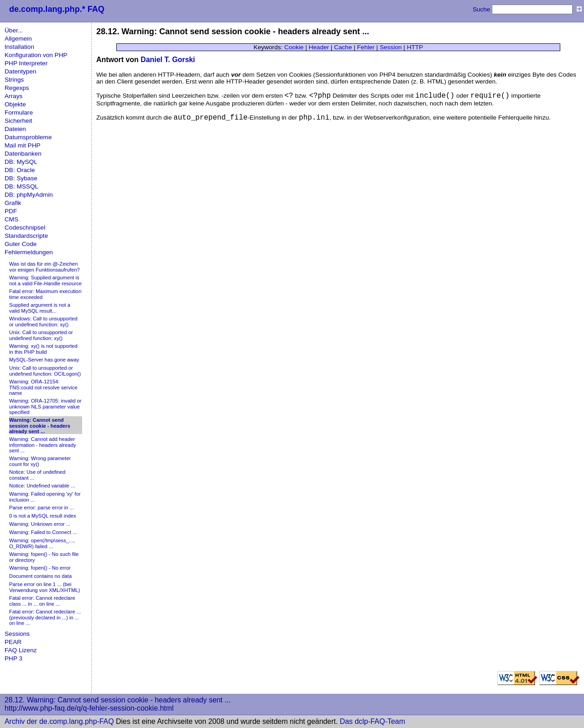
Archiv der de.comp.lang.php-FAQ (59, 721)
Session (391, 47)
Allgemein (18, 39)
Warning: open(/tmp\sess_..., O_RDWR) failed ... (42, 543)
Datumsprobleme (28, 137)
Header (319, 47)
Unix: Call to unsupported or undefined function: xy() (41, 335)
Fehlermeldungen (29, 252)
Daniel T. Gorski (168, 60)
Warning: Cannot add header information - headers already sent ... (43, 445)
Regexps (17, 88)
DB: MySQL (21, 162)
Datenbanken (23, 154)
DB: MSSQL (21, 186)
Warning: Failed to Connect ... (43, 532)
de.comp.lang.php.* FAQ (57, 9)
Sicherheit (18, 121)
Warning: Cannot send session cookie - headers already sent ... (40, 426)
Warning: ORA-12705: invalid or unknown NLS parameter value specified (45, 406)
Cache (343, 47)
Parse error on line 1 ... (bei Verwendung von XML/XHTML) (44, 587)
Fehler (366, 47)
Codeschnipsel (25, 228)
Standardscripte (26, 236)
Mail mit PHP (23, 145)
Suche (482, 9)
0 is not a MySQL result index (43, 516)
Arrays (13, 96)
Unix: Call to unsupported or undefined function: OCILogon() (45, 371)
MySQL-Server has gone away (44, 360)
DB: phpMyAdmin (29, 195)
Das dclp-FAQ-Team (373, 721)
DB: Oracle (20, 170)
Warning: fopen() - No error (40, 568)
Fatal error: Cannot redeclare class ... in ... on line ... (42, 601)
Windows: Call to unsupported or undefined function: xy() (43, 322)
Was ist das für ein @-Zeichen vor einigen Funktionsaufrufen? (44, 267)
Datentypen (21, 71)
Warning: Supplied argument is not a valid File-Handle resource (45, 280)
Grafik (13, 203)
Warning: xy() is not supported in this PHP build (43, 349)
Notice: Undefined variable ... (42, 486)
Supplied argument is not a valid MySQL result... (40, 308)
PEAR (13, 642)
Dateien (15, 129)
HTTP (415, 47)
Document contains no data (40, 576)
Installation (19, 47)
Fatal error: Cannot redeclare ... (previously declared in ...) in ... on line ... (45, 617)
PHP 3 (13, 658)
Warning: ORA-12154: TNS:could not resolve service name (43, 387)
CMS (11, 219)
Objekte (15, 104)
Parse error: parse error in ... (42, 508)
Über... (14, 30)
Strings (14, 80)
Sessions (17, 634)
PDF (11, 211)
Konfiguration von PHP (36, 55)
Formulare (19, 113)
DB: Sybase (21, 178)
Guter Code (21, 244)
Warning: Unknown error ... (40, 524)
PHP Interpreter (26, 63)
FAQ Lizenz (21, 650)
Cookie (294, 47)
